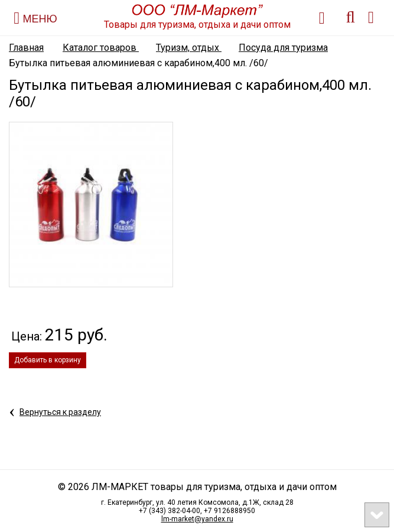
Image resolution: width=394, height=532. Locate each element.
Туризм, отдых (189, 48)
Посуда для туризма (283, 48)
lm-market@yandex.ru (197, 519)
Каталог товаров (101, 48)
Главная (26, 48)
